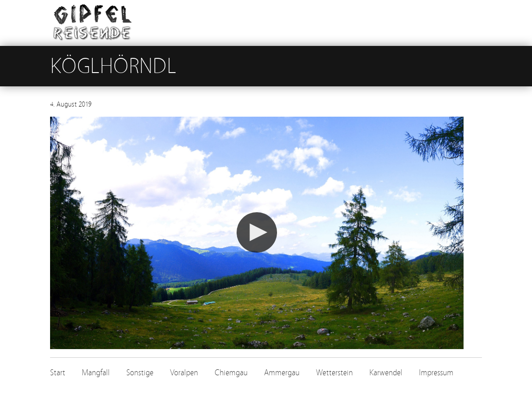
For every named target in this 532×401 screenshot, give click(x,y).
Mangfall (96, 373)
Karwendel (386, 373)
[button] (257, 232)
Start (58, 373)
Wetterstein (334, 373)
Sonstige (140, 373)
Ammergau (282, 373)
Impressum (436, 373)
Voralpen (184, 373)
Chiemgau (231, 373)
